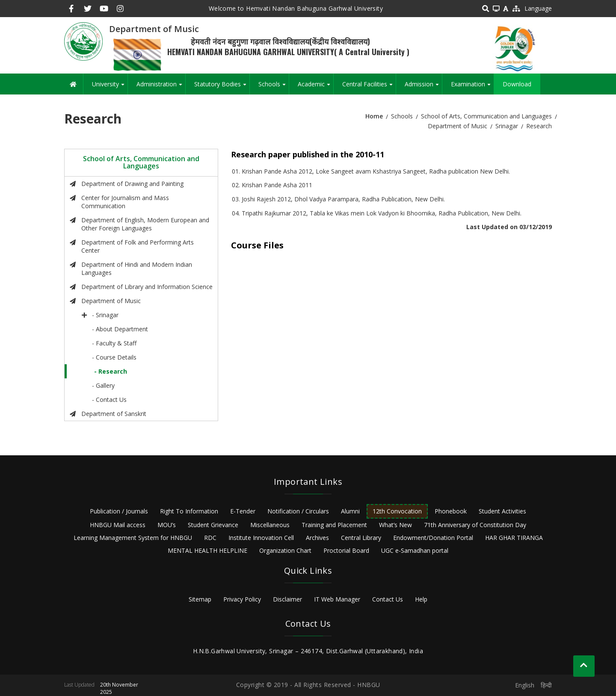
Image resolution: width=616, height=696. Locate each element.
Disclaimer (287, 599)
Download (517, 84)
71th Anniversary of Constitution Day (475, 525)
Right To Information (189, 511)
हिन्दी (546, 685)
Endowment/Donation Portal (433, 538)
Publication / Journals (119, 511)
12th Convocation (397, 511)
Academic (315, 87)
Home (374, 116)
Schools (274, 87)
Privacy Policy (242, 599)
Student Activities (502, 511)
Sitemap (200, 599)
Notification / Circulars (298, 511)
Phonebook (451, 511)
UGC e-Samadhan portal (415, 550)
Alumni (350, 511)
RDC (210, 538)
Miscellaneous (270, 525)
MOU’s (167, 525)
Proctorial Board (346, 550)
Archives (317, 538)
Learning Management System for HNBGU (133, 538)
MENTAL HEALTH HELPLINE (207, 550)
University (110, 87)
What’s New (395, 525)
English (525, 685)
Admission (423, 87)
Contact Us (388, 599)
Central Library (361, 538)
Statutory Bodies (222, 87)
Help (421, 599)
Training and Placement (334, 525)
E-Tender (243, 511)
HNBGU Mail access (118, 525)
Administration (161, 87)
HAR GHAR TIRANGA (514, 538)
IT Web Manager (337, 599)
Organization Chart (285, 550)
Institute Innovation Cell (261, 538)
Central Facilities (369, 87)
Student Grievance (213, 525)
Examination (472, 87)
